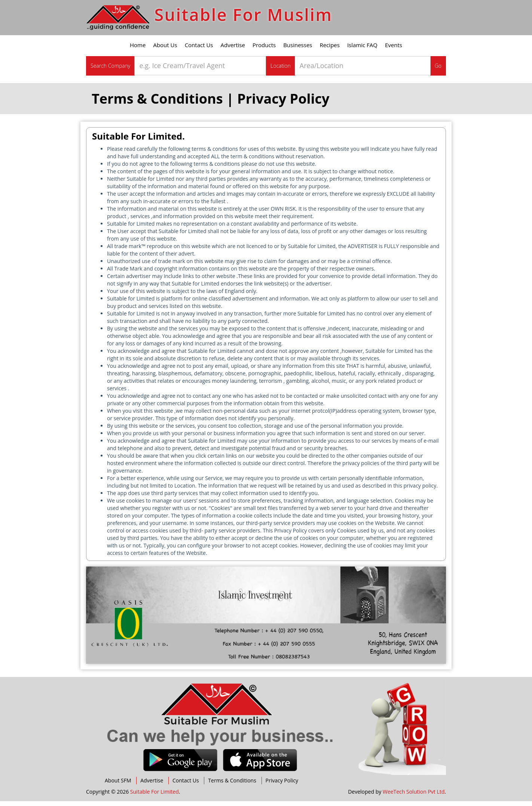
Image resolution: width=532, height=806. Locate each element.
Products (264, 50)
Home (138, 50)
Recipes (330, 50)
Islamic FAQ (362, 50)
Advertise (233, 50)
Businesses (298, 50)
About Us (165, 50)
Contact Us (199, 50)
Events (394, 50)
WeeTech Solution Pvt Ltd (414, 796)
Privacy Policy (282, 785)
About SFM (118, 785)
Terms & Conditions (232, 785)
